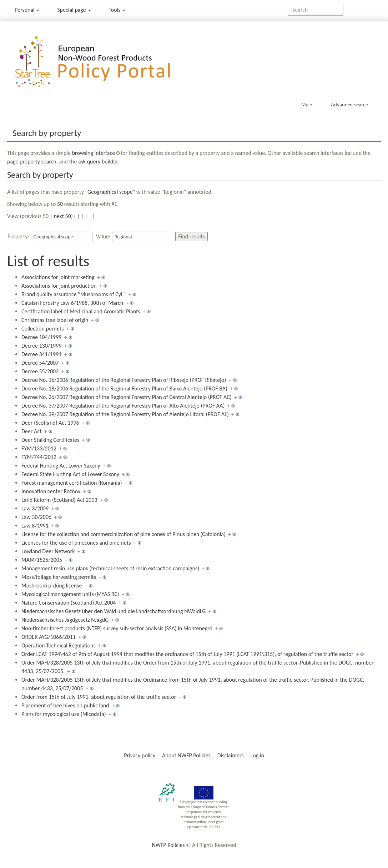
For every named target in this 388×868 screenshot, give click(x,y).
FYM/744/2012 (39, 457)
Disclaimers (231, 755)
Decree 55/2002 (40, 371)
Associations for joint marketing (58, 277)
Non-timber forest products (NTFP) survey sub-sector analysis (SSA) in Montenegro (117, 628)
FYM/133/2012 (39, 448)
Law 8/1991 (35, 526)
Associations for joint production (59, 286)
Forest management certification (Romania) (72, 483)
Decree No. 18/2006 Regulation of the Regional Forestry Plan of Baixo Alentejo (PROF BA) (124, 388)
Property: (18, 236)
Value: (103, 236)
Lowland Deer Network (48, 551)
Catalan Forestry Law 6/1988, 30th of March (72, 303)
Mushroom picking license (52, 586)
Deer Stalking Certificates (50, 440)
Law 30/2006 (36, 517)
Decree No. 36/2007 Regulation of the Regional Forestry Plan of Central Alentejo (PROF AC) (127, 397)
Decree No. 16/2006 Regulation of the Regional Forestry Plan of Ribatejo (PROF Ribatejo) (124, 380)
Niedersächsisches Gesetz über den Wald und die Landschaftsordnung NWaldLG (114, 611)
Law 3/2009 (35, 508)
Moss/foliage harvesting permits (59, 577)
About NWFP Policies (186, 755)
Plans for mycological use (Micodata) (64, 714)
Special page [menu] (74, 10)
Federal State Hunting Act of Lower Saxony (70, 474)
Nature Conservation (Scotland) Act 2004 (69, 603)
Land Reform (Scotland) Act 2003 (59, 500)
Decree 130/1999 (41, 346)
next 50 (62, 216)
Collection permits (42, 329)
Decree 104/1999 (41, 337)
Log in (257, 755)
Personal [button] (27, 10)
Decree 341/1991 (41, 354)
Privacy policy (140, 755)
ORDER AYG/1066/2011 (49, 637)
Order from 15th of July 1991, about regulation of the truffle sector (99, 697)
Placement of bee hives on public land (65, 705)
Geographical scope (110, 192)
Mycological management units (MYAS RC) (70, 594)
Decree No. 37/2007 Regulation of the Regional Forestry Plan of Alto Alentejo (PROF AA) (123, 406)
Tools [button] (117, 10)
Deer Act (31, 431)
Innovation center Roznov (51, 491)
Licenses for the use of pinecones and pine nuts (76, 543)
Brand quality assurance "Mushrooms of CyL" (74, 294)
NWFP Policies (168, 845)
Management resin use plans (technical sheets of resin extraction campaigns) (110, 568)
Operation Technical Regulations (59, 645)
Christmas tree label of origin (55, 320)
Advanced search (350, 104)
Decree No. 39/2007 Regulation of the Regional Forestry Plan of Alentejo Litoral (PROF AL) (125, 414)
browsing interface (94, 153)
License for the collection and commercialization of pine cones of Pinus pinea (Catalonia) (124, 534)
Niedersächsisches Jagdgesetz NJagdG (65, 620)
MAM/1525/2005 (42, 560)
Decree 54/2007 (40, 363)
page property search (32, 162)
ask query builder (98, 162)
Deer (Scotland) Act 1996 (50, 423)
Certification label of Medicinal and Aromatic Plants (81, 311)
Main (307, 104)
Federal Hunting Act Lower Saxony (61, 466)
